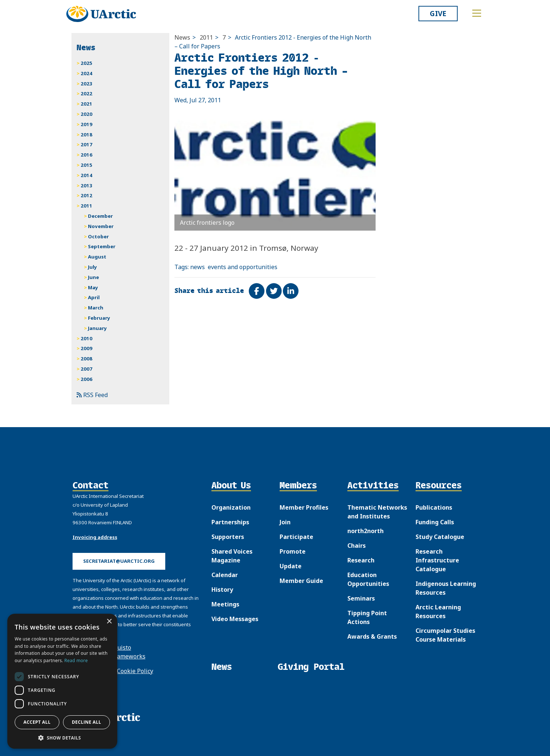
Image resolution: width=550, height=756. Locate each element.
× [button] (109, 622)
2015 (86, 165)
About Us (231, 486)
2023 (86, 84)
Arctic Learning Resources (438, 612)
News (182, 37)
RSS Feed (92, 395)
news (198, 267)
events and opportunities (243, 267)
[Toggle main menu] (477, 13)
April (94, 297)
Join (285, 522)
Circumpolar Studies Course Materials (445, 635)
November (101, 226)
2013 (86, 186)
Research (361, 560)
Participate (296, 537)
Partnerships (230, 522)
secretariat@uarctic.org (119, 561)
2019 (86, 124)
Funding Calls (435, 522)
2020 (86, 114)
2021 (86, 104)
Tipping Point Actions (367, 617)
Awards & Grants (372, 636)
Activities (373, 486)
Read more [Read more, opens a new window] (76, 660)
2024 (86, 73)
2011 (206, 37)
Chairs (357, 546)
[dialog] (62, 681)
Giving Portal (311, 667)
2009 (86, 348)
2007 (86, 369)
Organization (231, 507)
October (98, 236)
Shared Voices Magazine (232, 556)
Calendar (225, 575)
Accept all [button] (37, 722)
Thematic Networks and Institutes (377, 512)
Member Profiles (304, 507)
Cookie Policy (135, 671)
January (97, 328)
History (222, 590)
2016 (86, 155)
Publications (434, 507)
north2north (366, 531)
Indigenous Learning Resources (446, 588)
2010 (86, 338)
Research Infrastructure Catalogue (437, 560)
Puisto (122, 647)
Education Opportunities (368, 579)
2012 (86, 195)
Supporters (228, 537)
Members (298, 486)
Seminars (361, 598)
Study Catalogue (440, 537)
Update (291, 566)
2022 (86, 93)
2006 (86, 379)
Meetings (225, 604)
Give (438, 13)
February (99, 318)
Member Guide (301, 581)
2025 (86, 63)
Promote (293, 551)
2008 (86, 359)
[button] (62, 738)
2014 (86, 175)
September (102, 246)
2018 (86, 135)
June (93, 277)
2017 (86, 144)
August (97, 257)
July (93, 267)
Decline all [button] (86, 722)
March (96, 308)
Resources (439, 486)
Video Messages (235, 619)
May (93, 287)
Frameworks (128, 656)
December (100, 216)
